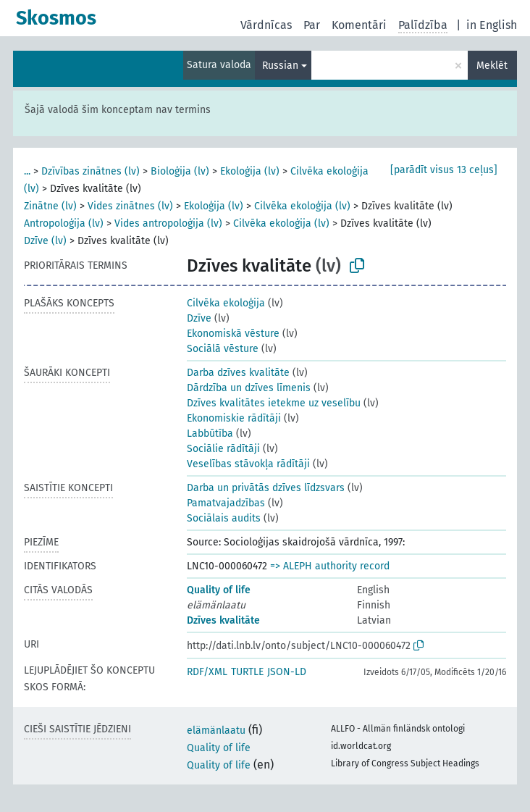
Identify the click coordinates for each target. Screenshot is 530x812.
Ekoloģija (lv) (250, 171)
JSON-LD (287, 672)
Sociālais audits (224, 518)
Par (312, 25)
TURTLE (247, 672)
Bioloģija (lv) (180, 171)
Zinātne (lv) (50, 206)
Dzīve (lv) (45, 241)
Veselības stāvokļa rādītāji (248, 464)
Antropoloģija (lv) (64, 223)
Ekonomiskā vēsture (233, 334)
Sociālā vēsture (223, 349)
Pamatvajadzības (226, 503)
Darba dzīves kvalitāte (238, 373)
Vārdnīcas (266, 25)
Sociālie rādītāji (223, 449)
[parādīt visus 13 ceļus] (444, 170)
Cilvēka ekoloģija (226, 303)
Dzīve (199, 318)
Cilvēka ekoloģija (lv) (302, 206)
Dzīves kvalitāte (223, 620)
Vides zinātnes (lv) (130, 206)
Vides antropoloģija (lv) (168, 223)
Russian (280, 66)
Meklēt (492, 66)
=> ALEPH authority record (330, 566)
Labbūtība (210, 434)
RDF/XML (207, 672)
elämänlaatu (216, 731)
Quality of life (219, 590)
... (27, 171)
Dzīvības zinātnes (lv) (91, 171)
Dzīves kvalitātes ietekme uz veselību (274, 403)
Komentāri (359, 25)
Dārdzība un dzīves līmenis (249, 388)
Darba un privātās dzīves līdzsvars (266, 488)
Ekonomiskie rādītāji (234, 418)
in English (492, 25)
